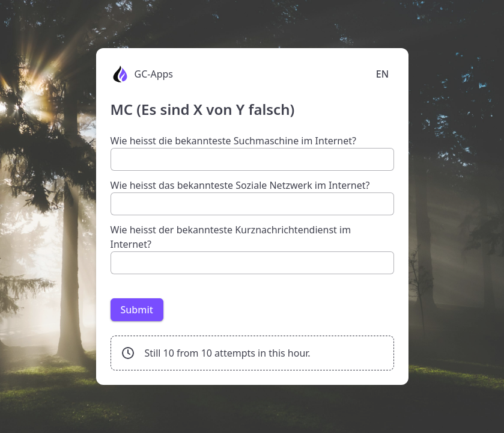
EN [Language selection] (382, 74)
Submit (137, 310)
